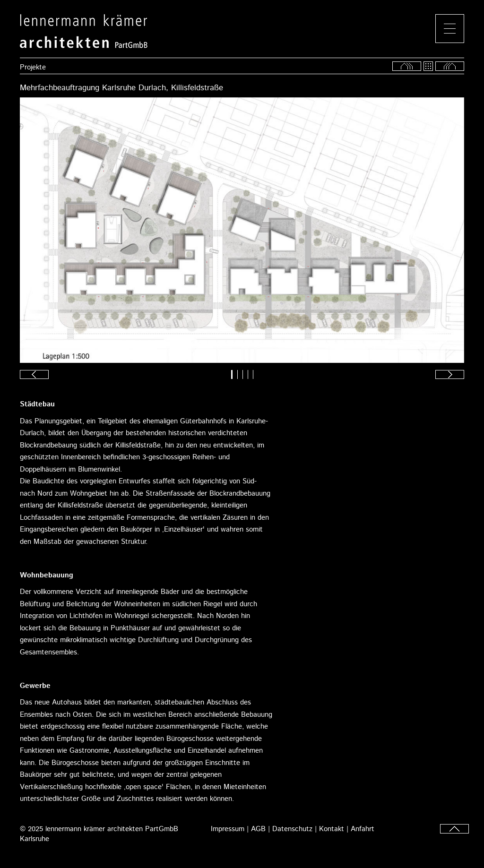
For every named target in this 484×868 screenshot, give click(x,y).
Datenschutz (292, 829)
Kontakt (332, 829)
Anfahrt (363, 829)
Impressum (228, 829)
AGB (258, 829)
